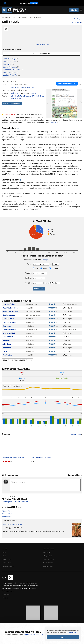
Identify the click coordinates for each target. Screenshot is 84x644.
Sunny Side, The (10, 72)
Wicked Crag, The (10, 75)
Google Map (15, 87)
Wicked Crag (30, 319)
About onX (6, 594)
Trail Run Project (48, 559)
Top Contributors (8, 566)
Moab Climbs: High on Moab (12, 524)
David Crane (40, 96)
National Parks (48, 566)
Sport (44, 268)
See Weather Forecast (12, 104)
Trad (36, 268)
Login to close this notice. (34, 635)
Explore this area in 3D (67, 84)
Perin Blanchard (26, 96)
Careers (5, 598)
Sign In (74, 10)
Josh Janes (15, 93)
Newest (17, 502)
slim (13, 96)
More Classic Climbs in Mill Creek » (18, 360)
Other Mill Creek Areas (12, 70)
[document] (63, 634)
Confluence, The (10, 61)
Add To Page (77, 22)
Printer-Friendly (8, 511)
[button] (49, 103)
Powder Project (48, 563)
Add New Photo (76, 434)
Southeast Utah (22, 17)
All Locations (6, 17)
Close (63, 637)
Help (4, 552)
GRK (33, 96)
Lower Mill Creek (10, 67)
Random (24, 502)
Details (54, 123)
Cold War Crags (9, 59)
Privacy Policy (72, 632)
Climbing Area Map (42, 44)
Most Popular (7, 502)
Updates (33, 93)
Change (45, 260)
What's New (7, 514)
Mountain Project (48, 549)
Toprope (53, 268)
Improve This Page (75, 19)
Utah (14, 17)
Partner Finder (7, 559)
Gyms (4, 556)
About (5, 549)
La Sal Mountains (35, 17)
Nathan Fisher (16, 99)
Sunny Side (29, 308)
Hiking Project (48, 556)
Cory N (17, 96)
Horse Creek (8, 64)
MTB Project (47, 552)
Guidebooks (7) (8, 516)
